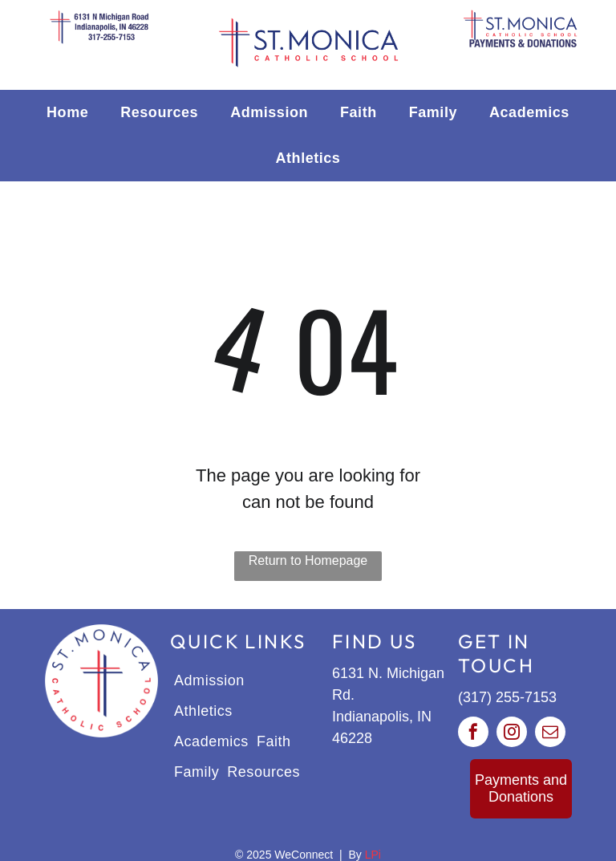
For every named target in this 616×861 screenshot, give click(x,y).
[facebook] (473, 734)
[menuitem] (67, 113)
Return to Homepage (308, 560)
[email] (550, 734)
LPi (373, 855)
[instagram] (512, 734)
